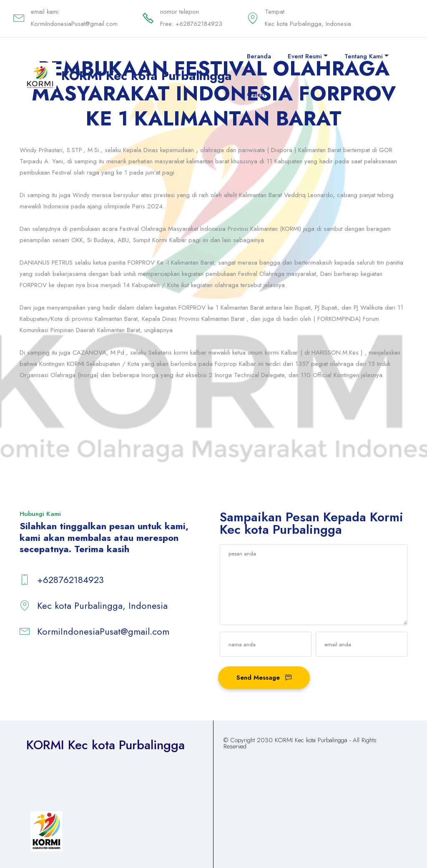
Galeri (256, 95)
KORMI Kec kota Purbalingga (147, 76)
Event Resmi (305, 56)
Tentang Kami (364, 56)
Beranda (259, 56)
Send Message (264, 678)
